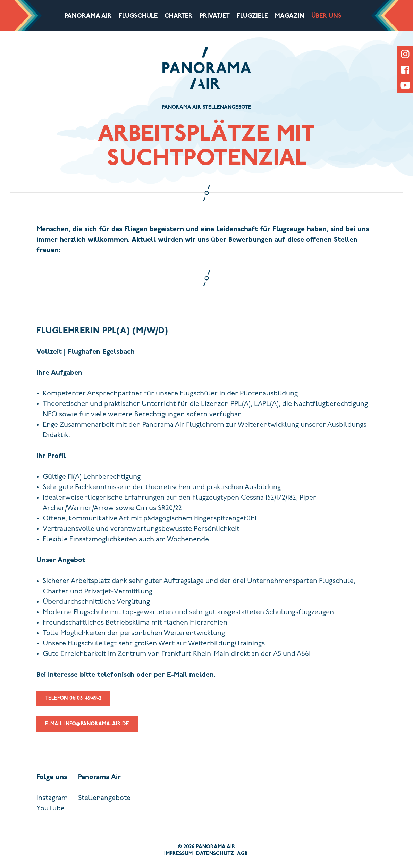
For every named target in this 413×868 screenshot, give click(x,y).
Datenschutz (215, 854)
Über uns (326, 16)
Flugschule (138, 16)
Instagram (52, 798)
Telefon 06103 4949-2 (73, 705)
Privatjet (215, 16)
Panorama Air (88, 16)
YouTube (50, 809)
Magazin (290, 16)
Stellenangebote (104, 798)
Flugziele (252, 16)
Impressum (178, 854)
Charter (179, 16)
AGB (242, 854)
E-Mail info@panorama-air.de (87, 731)
